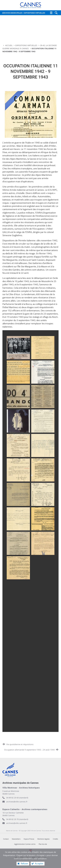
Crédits (55, 839)
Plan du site (43, 844)
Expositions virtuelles (26, 45)
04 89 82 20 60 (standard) (17, 798)
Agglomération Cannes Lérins (25, 844)
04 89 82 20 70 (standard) (17, 819)
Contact (6, 839)
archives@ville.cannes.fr (17, 823)
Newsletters (16, 839)
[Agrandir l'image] (31, 114)
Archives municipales (24, 13)
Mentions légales (44, 839)
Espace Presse (29, 839)
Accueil (9, 45)
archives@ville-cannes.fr (17, 802)
